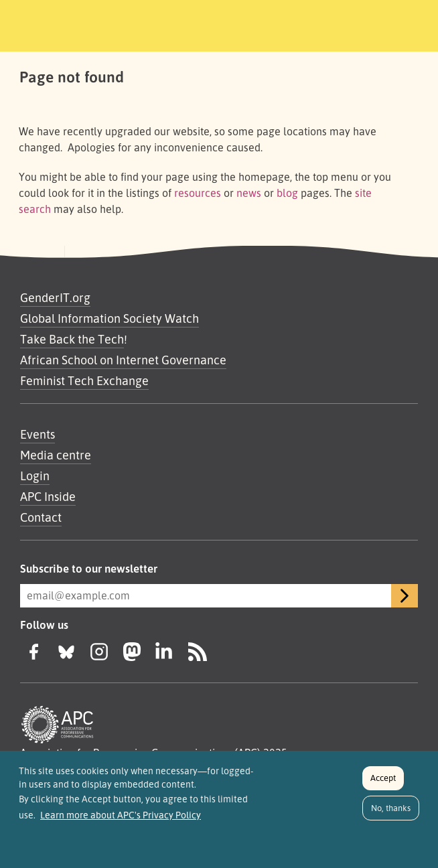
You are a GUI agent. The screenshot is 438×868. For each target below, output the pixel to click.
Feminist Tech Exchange (84, 380)
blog (287, 193)
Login (35, 476)
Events (38, 434)
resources (198, 193)
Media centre (56, 455)
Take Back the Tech (72, 339)
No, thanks (391, 812)
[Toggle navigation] (371, 23)
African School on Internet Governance (123, 360)
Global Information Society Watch (109, 318)
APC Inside (48, 496)
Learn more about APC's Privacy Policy (121, 820)
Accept (383, 783)
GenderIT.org (55, 297)
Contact (41, 517)
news (249, 193)
